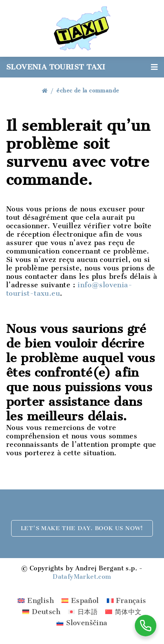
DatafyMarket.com (82, 577)
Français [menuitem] (131, 601)
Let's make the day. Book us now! (82, 528)
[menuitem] (36, 600)
